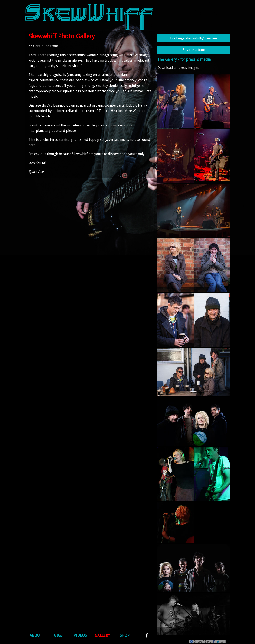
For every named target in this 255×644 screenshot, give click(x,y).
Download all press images (178, 68)
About (36, 635)
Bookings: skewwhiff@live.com (194, 38)
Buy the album (194, 50)
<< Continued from (43, 46)
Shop (125, 635)
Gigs (58, 635)
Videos (80, 635)
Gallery (102, 635)
